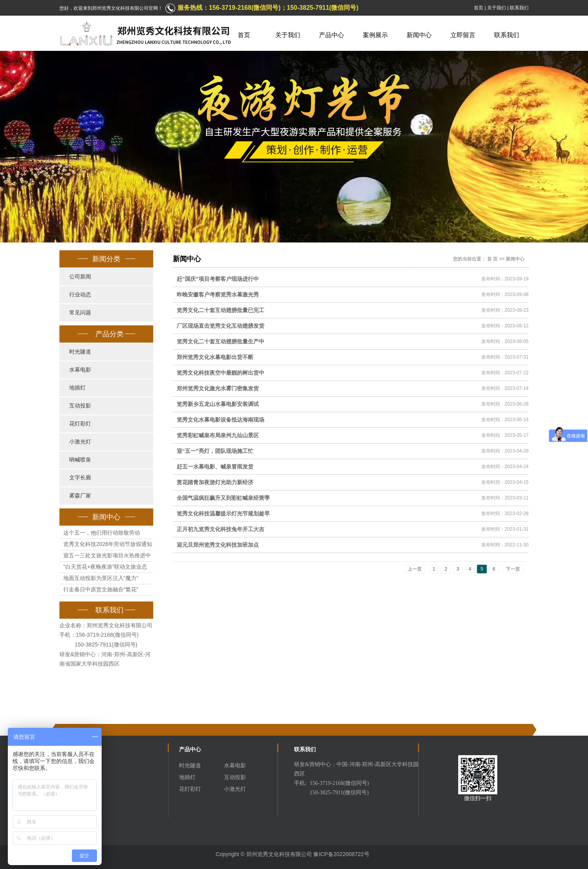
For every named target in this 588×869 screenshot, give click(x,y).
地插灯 (77, 388)
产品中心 (332, 35)
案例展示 (375, 35)
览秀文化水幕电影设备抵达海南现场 (220, 420)
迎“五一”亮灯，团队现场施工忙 (215, 451)
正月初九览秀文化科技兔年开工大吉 (220, 529)
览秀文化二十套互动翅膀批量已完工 (220, 310)
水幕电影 (80, 370)
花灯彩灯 (80, 424)
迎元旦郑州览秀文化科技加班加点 (218, 545)
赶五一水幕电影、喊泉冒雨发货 (215, 467)
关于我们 (497, 8)
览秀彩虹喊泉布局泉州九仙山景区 (218, 435)
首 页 (492, 259)
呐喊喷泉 (80, 460)
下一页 (513, 569)
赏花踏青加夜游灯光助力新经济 (215, 482)
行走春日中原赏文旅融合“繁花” (101, 589)
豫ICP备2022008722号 (341, 854)
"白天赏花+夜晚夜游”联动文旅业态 (105, 567)
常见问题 (80, 313)
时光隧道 (80, 352)
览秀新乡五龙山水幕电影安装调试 (218, 404)
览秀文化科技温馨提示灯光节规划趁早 (223, 513)
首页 (479, 8)
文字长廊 (80, 478)
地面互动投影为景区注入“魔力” (101, 578)
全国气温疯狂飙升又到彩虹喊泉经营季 (223, 498)
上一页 (415, 569)
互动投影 (80, 406)
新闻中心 (419, 35)
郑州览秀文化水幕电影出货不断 (215, 357)
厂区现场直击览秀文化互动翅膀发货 (220, 326)
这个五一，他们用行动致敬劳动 (102, 533)
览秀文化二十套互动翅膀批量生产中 (220, 341)
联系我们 (519, 8)
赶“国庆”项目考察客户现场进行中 (218, 279)
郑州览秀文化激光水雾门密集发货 (218, 388)
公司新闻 (80, 277)
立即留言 (463, 35)
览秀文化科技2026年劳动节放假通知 (108, 544)
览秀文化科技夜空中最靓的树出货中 (220, 373)
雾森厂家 (80, 496)
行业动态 (80, 295)
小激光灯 (80, 442)
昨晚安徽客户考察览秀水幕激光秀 (218, 294)
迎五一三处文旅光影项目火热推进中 (107, 555)
